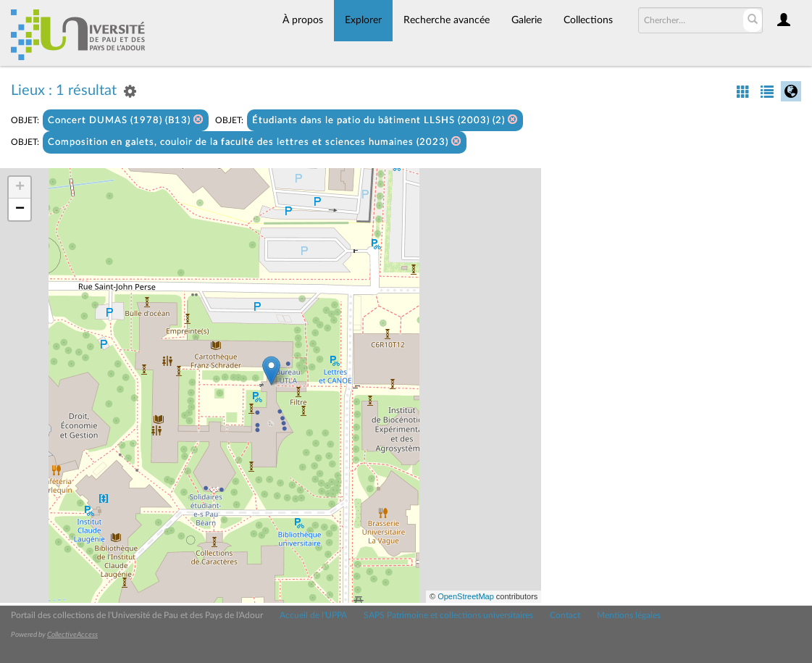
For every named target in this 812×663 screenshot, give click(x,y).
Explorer (363, 20)
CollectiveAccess (72, 635)
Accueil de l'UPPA (313, 615)
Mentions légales (629, 615)
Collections (588, 20)
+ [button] (20, 188)
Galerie (527, 20)
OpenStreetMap (466, 596)
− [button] (20, 209)
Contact (565, 615)
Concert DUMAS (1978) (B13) (126, 120)
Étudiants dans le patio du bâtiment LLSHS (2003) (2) (385, 120)
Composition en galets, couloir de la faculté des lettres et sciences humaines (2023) (255, 142)
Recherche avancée (447, 20)
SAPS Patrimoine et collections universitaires (448, 615)
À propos (303, 20)
